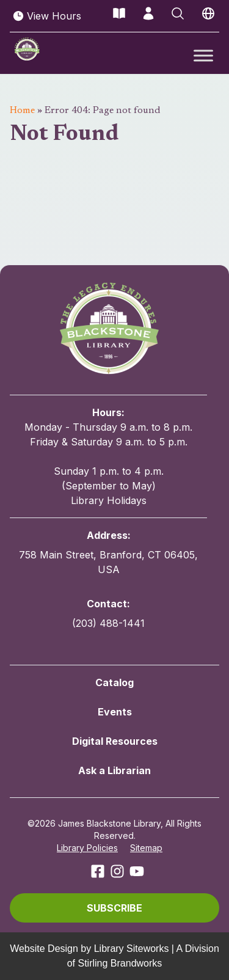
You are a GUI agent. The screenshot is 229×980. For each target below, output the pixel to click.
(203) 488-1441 (108, 623)
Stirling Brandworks (120, 963)
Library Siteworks (132, 949)
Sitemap (146, 848)
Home (22, 111)
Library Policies (87, 848)
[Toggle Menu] (203, 55)
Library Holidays (109, 500)
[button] (114, 908)
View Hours (47, 16)
